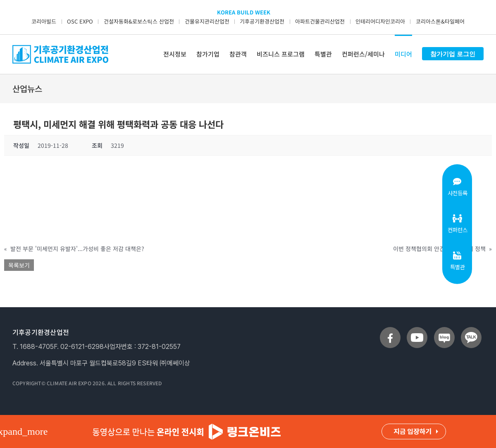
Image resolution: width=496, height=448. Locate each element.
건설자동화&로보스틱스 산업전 (139, 21)
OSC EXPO (80, 21)
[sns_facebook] (390, 330)
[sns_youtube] (417, 330)
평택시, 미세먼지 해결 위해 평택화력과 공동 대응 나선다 (118, 124)
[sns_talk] (471, 330)
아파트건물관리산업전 (320, 21)
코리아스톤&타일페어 (440, 21)
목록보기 (19, 265)
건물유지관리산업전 (207, 21)
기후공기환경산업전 (262, 21)
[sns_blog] (444, 330)
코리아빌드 (44, 21)
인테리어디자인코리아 (380, 21)
